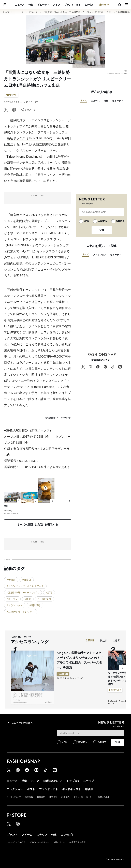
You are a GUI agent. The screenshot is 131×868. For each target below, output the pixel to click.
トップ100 (75, 5)
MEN (86, 221)
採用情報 (29, 797)
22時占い (61, 5)
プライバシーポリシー (84, 797)
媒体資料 (41, 797)
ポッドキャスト (71, 789)
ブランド (12, 835)
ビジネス (33, 12)
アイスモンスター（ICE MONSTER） (42, 233)
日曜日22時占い (53, 781)
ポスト (31, 789)
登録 (102, 230)
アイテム (27, 835)
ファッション (99, 255)
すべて (84, 101)
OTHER (120, 221)
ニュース (19, 12)
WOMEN (102, 221)
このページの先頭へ (20, 723)
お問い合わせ (104, 797)
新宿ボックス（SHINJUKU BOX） (30, 138)
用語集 (89, 789)
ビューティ (14, 5)
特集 (106, 101)
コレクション (105, 5)
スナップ (89, 5)
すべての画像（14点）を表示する (38, 525)
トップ (6, 12)
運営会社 (53, 797)
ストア (28, 5)
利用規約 (65, 797)
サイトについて (14, 797)
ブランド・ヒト (43, 5)
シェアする (28, 110)
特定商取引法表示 (78, 842)
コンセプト (67, 835)
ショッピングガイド (16, 842)
